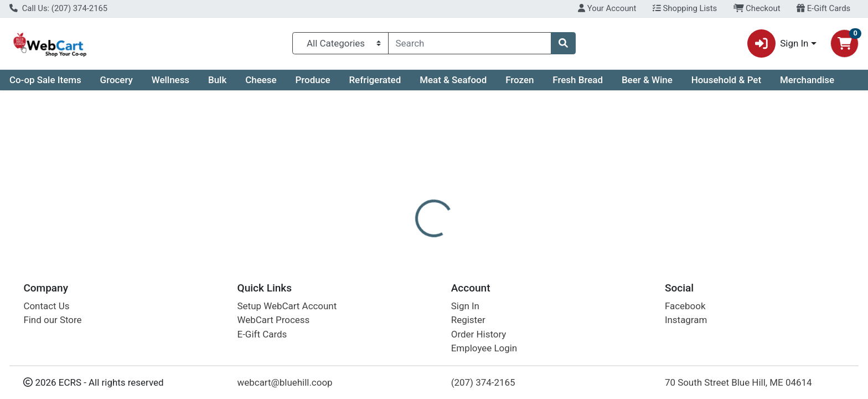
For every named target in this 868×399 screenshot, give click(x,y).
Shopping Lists (685, 8)
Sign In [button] (778, 44)
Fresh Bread (578, 80)
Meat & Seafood (453, 80)
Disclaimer (445, 241)
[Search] (470, 43)
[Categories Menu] (340, 43)
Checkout (757, 8)
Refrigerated (375, 80)
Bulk (217, 80)
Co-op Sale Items (45, 80)
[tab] (392, 241)
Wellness (170, 80)
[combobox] (470, 43)
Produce (312, 80)
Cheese (261, 80)
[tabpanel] (615, 302)
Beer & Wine (647, 80)
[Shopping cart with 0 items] (844, 44)
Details (392, 241)
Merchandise (807, 80)
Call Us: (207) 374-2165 (58, 8)
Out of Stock (737, 177)
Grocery (117, 80)
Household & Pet (726, 80)
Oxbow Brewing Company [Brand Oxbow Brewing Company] (527, 285)
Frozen (520, 80)
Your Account (607, 8)
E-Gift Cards (823, 8)
